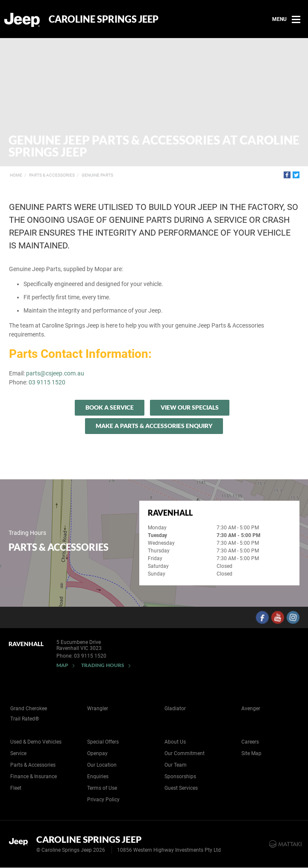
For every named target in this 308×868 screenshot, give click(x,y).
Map (62, 665)
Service (18, 753)
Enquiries (98, 776)
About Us (175, 742)
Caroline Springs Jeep (104, 19)
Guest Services (181, 788)
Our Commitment (185, 753)
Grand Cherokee (29, 709)
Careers (250, 742)
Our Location (102, 765)
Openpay (97, 753)
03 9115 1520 (47, 382)
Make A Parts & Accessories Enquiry (154, 426)
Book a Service (110, 407)
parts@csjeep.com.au (55, 373)
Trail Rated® (25, 719)
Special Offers (103, 742)
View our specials (190, 407)
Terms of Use (102, 788)
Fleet (16, 788)
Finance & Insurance (34, 776)
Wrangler (98, 709)
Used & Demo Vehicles (36, 742)
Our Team (176, 765)
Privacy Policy (103, 800)
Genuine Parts (97, 175)
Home (16, 175)
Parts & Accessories (52, 175)
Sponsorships (180, 776)
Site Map (251, 753)
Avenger (251, 709)
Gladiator (175, 709)
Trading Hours (103, 665)
